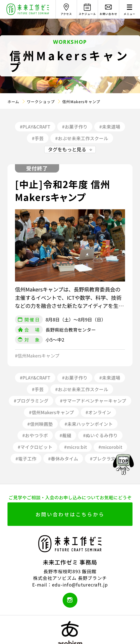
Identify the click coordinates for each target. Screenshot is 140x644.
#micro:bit (76, 447)
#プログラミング (31, 401)
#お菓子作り (75, 127)
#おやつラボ (35, 435)
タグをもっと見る (67, 149)
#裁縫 (65, 435)
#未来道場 (110, 127)
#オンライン (98, 412)
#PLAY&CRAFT (35, 127)
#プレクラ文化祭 (107, 459)
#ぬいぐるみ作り (100, 435)
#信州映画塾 (40, 424)
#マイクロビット (35, 447)
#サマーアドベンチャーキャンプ (93, 401)
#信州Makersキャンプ (51, 412)
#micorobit (110, 447)
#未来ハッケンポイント (89, 424)
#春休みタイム (63, 459)
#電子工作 (26, 459)
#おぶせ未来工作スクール (82, 138)
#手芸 (38, 138)
